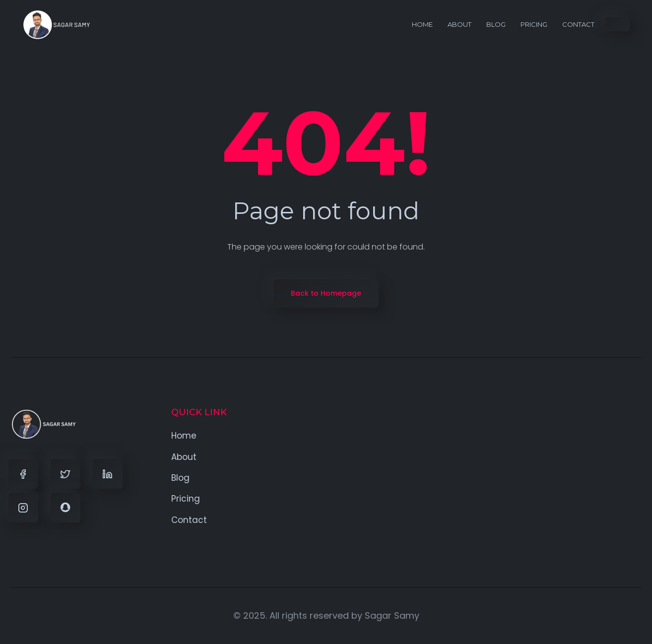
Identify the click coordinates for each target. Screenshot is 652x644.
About (459, 24)
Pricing (534, 24)
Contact (578, 24)
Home (422, 24)
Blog (496, 24)
